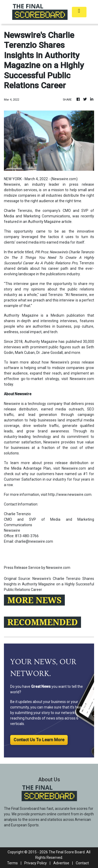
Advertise (61, 863)
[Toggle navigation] (79, 12)
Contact (82, 863)
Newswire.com (64, 179)
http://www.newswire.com (70, 495)
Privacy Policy (36, 863)
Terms (12, 863)
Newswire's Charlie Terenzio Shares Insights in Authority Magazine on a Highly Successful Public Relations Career (49, 584)
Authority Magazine (44, 222)
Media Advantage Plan (31, 468)
